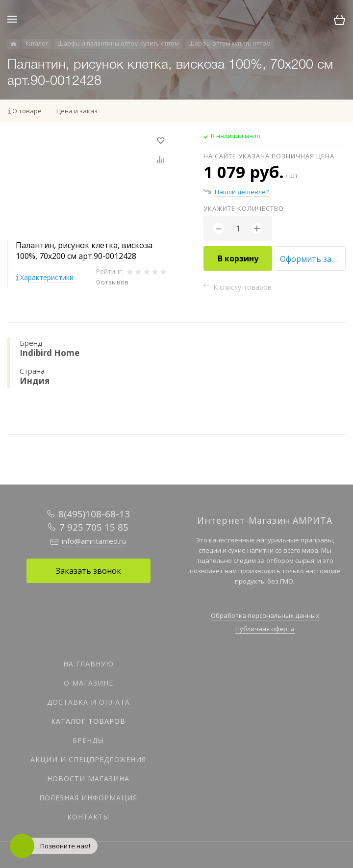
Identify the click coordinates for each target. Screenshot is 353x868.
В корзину (238, 258)
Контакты (88, 817)
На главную (88, 664)
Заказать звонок (88, 571)
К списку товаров (242, 287)
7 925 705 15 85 (94, 527)
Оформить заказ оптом (313, 259)
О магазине (88, 683)
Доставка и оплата (88, 702)
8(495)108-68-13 (94, 514)
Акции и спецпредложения (88, 759)
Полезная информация (88, 798)
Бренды (88, 740)
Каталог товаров (88, 721)
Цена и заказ (77, 111)
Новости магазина (88, 779)
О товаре (27, 111)
